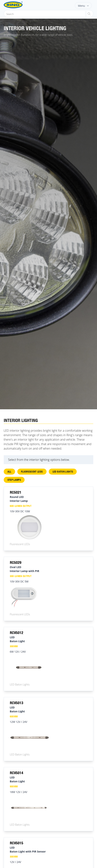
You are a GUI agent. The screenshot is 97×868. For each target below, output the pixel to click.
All (9, 472)
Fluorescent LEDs (32, 472)
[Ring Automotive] (19, 5)
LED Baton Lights (63, 472)
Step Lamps (14, 480)
